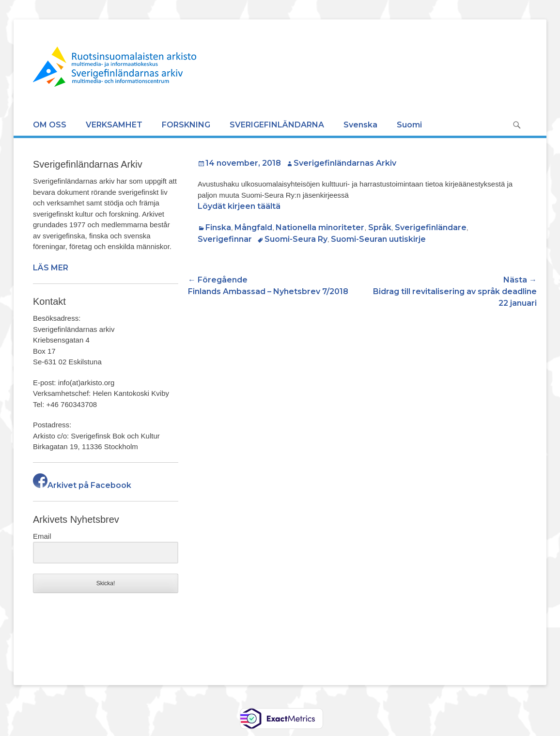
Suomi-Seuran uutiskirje (378, 239)
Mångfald (253, 227)
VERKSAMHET (114, 125)
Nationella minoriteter (320, 227)
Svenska (360, 125)
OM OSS (50, 125)
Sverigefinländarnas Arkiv (345, 163)
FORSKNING (186, 125)
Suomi (409, 125)
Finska (218, 227)
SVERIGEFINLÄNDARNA (277, 125)
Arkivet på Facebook (82, 485)
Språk (380, 227)
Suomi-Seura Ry (296, 239)
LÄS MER (51, 268)
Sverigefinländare (431, 227)
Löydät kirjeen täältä (239, 206)
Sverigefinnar (225, 239)
